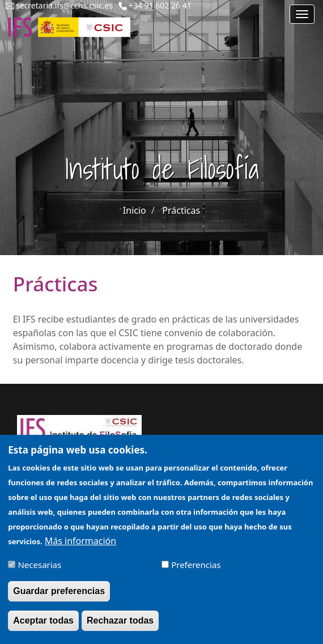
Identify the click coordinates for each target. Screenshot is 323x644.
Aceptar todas (43, 627)
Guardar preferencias (59, 597)
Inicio (135, 210)
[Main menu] (302, 14)
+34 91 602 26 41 (160, 5)
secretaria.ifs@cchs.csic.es (64, 5)
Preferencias (196, 571)
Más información (80, 547)
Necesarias (39, 571)
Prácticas (181, 210)
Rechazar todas (120, 627)
